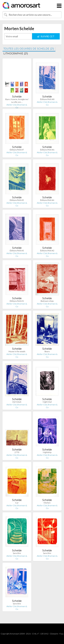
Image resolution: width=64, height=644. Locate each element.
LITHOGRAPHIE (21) (16, 54)
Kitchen (47, 503)
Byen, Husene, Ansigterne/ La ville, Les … (17, 101)
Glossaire (54, 634)
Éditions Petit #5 (17, 200)
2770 (17, 452)
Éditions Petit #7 (17, 150)
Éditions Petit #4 (47, 200)
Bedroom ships (47, 301)
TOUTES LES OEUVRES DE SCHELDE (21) (29, 49)
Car (17, 503)
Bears (47, 351)
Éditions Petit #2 (47, 251)
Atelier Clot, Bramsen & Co (17, 106)
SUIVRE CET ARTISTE (46, 37)
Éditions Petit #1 (17, 301)
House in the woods (17, 351)
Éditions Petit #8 (47, 99)
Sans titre (17, 553)
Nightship (47, 452)
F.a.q (61, 634)
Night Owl (47, 402)
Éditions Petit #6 (47, 150)
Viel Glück (17, 402)
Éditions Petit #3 (17, 251)
